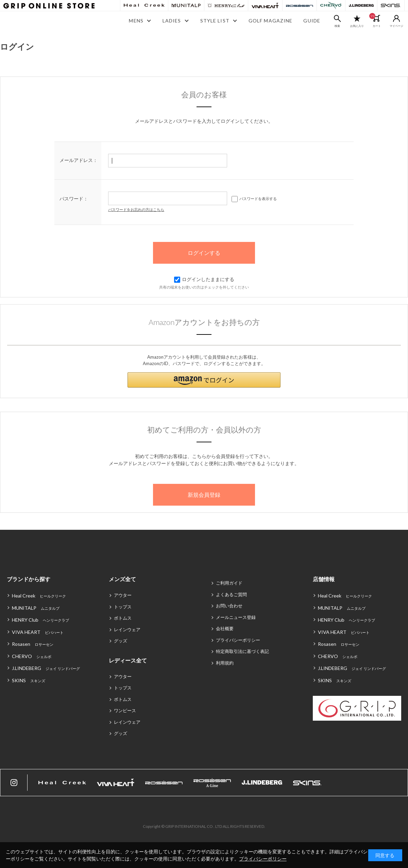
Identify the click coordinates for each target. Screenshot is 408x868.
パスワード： (74, 199)
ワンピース (125, 710)
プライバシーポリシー (238, 640)
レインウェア (127, 629)
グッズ (121, 641)
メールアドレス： (79, 160)
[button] (204, 380)
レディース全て (128, 660)
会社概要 (225, 628)
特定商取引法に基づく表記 (242, 651)
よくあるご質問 (231, 594)
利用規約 (225, 663)
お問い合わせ (229, 606)
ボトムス (123, 618)
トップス (123, 607)
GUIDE (312, 21)
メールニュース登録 (236, 617)
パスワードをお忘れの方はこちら (136, 209)
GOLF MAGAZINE (271, 21)
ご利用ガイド (229, 583)
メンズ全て (122, 579)
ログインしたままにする (204, 279)
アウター (123, 595)
